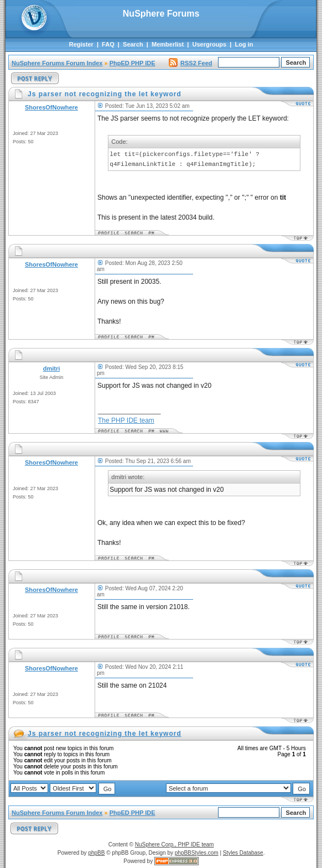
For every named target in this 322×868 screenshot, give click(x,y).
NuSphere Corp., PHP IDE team (175, 844)
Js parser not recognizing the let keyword (105, 734)
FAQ (108, 44)
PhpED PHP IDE (133, 63)
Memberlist (168, 44)
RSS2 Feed (190, 63)
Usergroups (209, 44)
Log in (244, 44)
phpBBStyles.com (197, 853)
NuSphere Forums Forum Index (57, 63)
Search (133, 44)
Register (81, 44)
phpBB (96, 853)
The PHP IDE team (126, 420)
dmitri (52, 368)
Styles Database (243, 853)
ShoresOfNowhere (51, 107)
